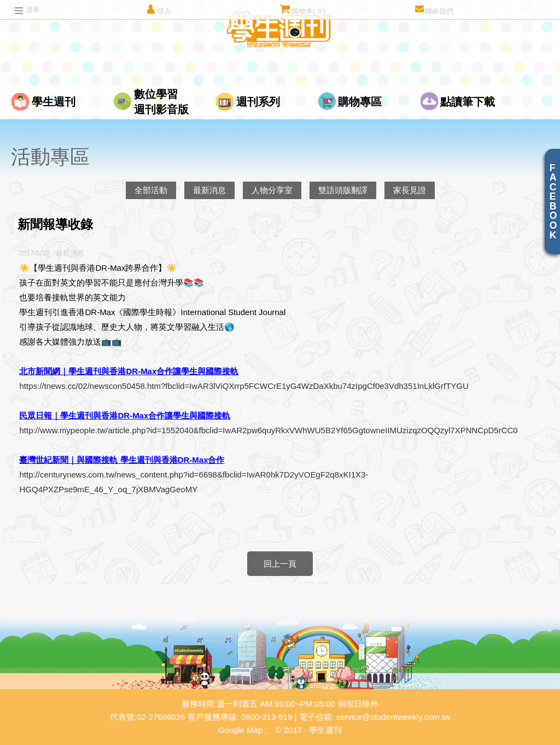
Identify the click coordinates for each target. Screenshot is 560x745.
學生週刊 (54, 102)
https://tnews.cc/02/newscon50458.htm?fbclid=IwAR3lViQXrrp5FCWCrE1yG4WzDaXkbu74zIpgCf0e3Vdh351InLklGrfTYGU (244, 386)
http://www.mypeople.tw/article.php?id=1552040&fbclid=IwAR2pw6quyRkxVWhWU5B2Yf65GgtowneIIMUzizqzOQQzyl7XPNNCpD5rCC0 (268, 430)
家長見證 (410, 190)
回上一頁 (280, 564)
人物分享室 (272, 190)
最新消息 (209, 190)
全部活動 (151, 190)
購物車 (303, 10)
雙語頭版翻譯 (343, 190)
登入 (158, 10)
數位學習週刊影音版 (161, 102)
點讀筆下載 (468, 102)
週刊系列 (258, 102)
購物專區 (360, 102)
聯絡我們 (434, 10)
